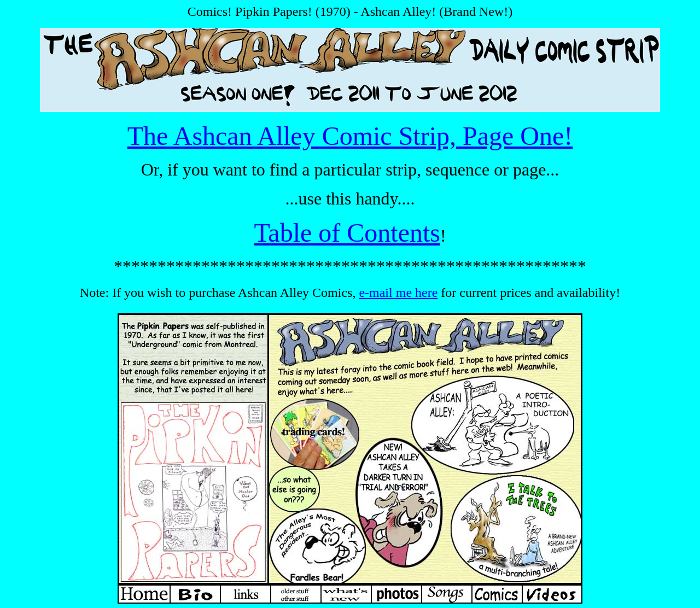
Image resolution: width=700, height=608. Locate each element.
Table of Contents (347, 233)
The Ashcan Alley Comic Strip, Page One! (350, 136)
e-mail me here (398, 293)
